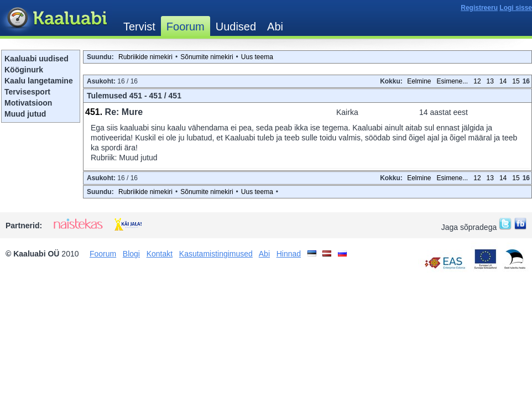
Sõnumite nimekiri (207, 57)
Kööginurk (24, 70)
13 (490, 81)
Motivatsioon (28, 103)
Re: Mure (124, 112)
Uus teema (257, 57)
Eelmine (419, 81)
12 (477, 81)
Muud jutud (25, 114)
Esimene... (453, 81)
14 (503, 81)
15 (516, 81)
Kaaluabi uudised (36, 59)
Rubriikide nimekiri (145, 57)
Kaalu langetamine (39, 81)
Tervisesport (27, 92)
